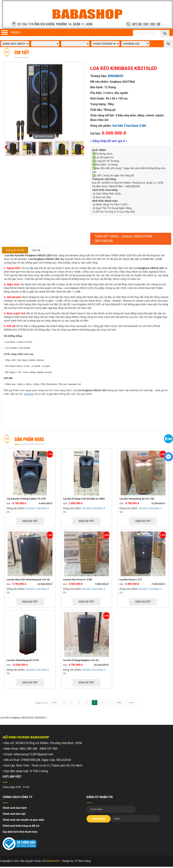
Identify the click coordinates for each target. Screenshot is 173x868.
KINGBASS (116, 76)
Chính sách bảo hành (15, 808)
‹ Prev (54, 703)
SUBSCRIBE (99, 819)
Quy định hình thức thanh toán (20, 832)
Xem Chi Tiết (30, 521)
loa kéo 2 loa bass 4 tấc (129, 126)
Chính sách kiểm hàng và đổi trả (21, 826)
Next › (120, 703)
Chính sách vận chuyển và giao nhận (23, 820)
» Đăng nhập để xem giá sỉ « (109, 141)
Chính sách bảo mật (14, 814)
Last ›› (132, 703)
